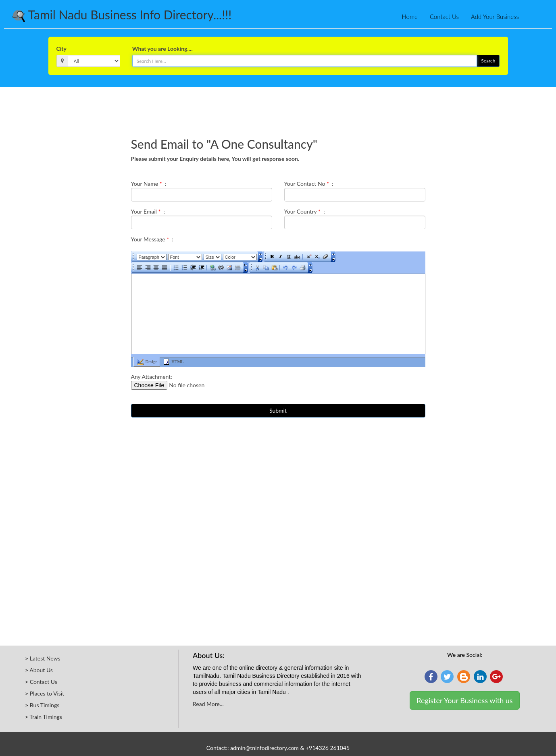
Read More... (208, 704)
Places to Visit (47, 693)
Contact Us (444, 17)
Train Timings (46, 717)
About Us (41, 670)
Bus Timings (45, 705)
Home (410, 17)
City (61, 49)
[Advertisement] (278, 109)
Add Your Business (495, 17)
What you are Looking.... (162, 49)
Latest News (45, 658)
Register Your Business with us (464, 700)
